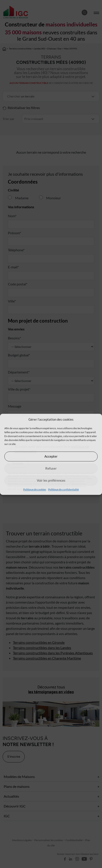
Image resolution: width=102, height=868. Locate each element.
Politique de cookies (35, 489)
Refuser (51, 468)
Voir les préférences (51, 480)
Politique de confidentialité (63, 489)
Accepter (51, 456)
